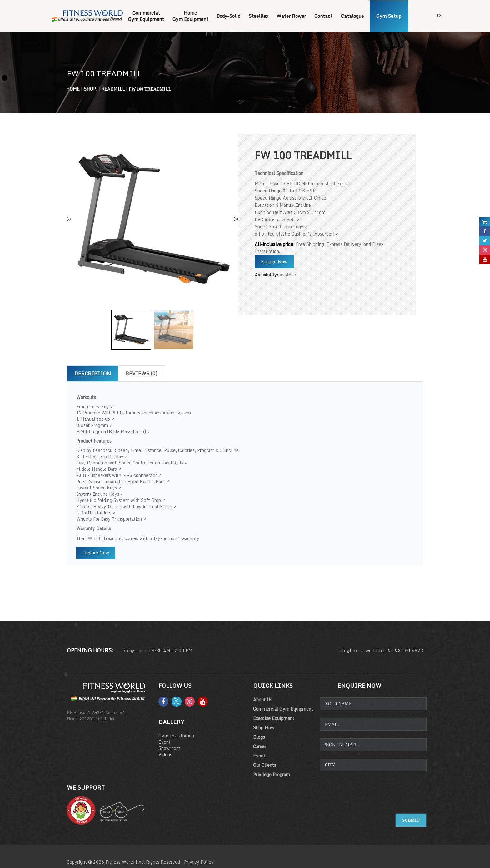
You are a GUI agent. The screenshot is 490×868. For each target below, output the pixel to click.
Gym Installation (176, 736)
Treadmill (112, 89)
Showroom (169, 748)
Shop (90, 89)
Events (260, 756)
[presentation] (374, 798)
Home (73, 89)
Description (93, 374)
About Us (263, 699)
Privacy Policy (199, 862)
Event (165, 742)
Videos (165, 754)
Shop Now (264, 728)
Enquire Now (274, 262)
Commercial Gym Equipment (283, 709)
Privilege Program (272, 774)
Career (260, 746)
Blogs (259, 737)
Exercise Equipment (274, 718)
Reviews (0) (141, 374)
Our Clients (265, 765)
